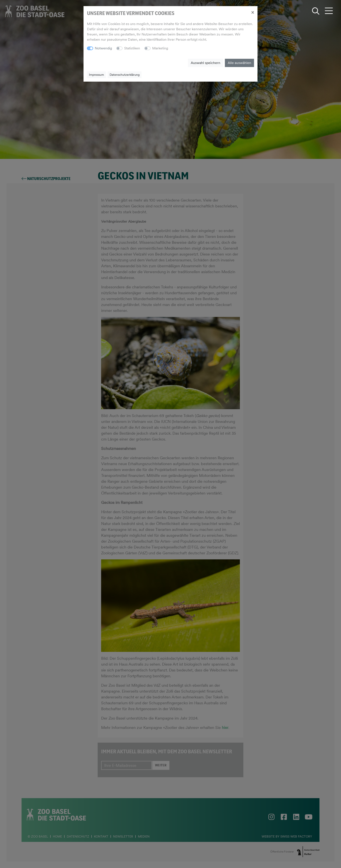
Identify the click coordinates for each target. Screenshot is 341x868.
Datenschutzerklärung (125, 75)
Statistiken (132, 48)
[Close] (253, 12)
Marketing (160, 48)
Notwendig (103, 48)
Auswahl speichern (206, 63)
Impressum (96, 75)
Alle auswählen (239, 63)
